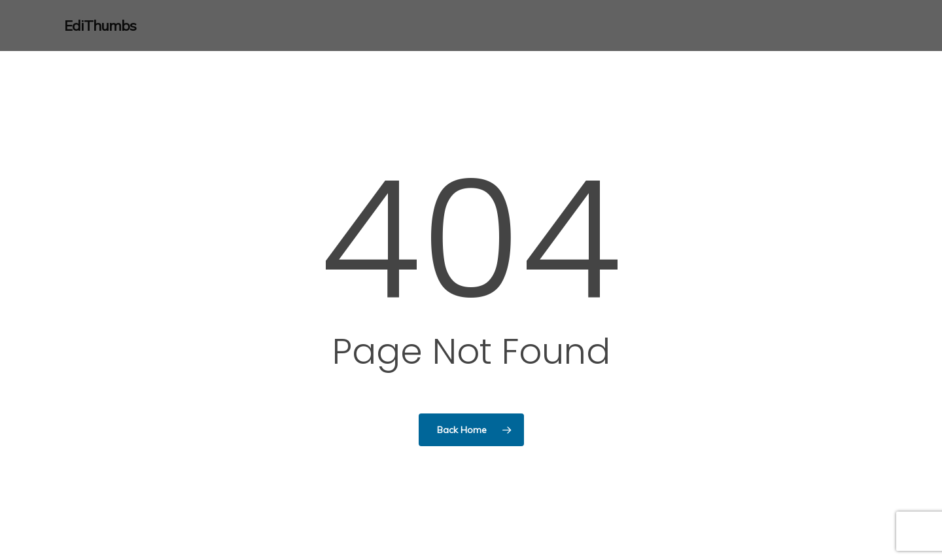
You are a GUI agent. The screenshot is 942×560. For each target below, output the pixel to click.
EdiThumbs (100, 26)
